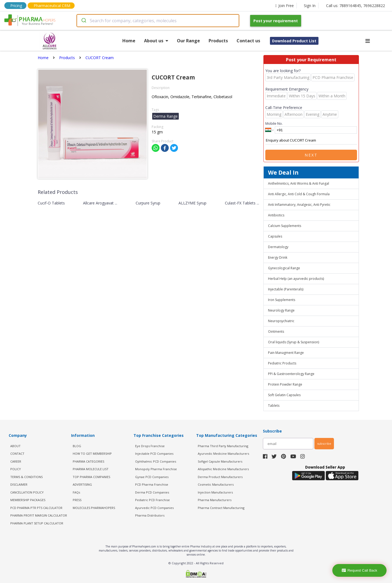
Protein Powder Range (285, 384)
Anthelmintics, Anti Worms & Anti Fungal (299, 183)
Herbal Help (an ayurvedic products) (296, 279)
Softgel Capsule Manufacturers (220, 461)
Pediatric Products (282, 363)
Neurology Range (281, 310)
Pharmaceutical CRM (52, 6)
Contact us (248, 41)
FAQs (76, 492)
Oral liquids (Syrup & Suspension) (294, 342)
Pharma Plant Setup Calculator (37, 523)
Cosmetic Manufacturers (216, 484)
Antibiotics (276, 215)
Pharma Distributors (150, 515)
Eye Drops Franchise (150, 446)
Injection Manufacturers (215, 492)
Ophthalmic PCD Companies (156, 461)
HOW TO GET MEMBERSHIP (92, 454)
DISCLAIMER (19, 484)
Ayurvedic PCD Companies (154, 508)
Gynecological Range (284, 268)
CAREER (16, 461)
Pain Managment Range (286, 353)
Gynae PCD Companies (152, 477)
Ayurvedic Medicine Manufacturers (223, 454)
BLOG (77, 446)
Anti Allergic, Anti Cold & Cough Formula (299, 194)
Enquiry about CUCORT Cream (311, 140)
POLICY (16, 469)
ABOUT (15, 446)
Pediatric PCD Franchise (152, 500)
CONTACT (17, 454)
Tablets (274, 406)
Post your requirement (276, 21)
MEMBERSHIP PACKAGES (28, 500)
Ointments (276, 331)
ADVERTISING (82, 484)
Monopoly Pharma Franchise (156, 469)
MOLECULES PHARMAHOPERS (94, 508)
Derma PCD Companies (152, 492)
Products (218, 41)
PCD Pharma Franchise (152, 484)
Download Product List (294, 41)
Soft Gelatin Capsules (284, 395)
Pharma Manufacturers (215, 500)
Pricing (16, 6)
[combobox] (158, 21)
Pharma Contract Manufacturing (221, 508)
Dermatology (278, 247)
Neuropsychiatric (281, 321)
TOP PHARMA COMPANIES (91, 477)
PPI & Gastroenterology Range (291, 374)
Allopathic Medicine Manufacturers (223, 469)
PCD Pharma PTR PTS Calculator (36, 508)
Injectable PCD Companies (154, 454)
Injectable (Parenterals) (286, 289)
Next (311, 155)
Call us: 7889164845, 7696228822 (356, 6)
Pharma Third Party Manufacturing (223, 446)
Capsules (275, 236)
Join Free (285, 6)
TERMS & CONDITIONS (26, 477)
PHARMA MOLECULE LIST (91, 469)
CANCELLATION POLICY (27, 492)
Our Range (188, 41)
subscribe (324, 443)
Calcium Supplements (285, 226)
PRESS (77, 500)
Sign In (310, 6)
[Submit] (83, 21)
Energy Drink (278, 257)
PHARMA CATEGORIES (88, 461)
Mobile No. (274, 123)
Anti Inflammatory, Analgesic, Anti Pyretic (299, 205)
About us (156, 41)
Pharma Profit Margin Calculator (39, 515)
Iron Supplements (282, 300)
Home (129, 41)
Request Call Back (360, 570)
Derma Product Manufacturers (220, 477)
